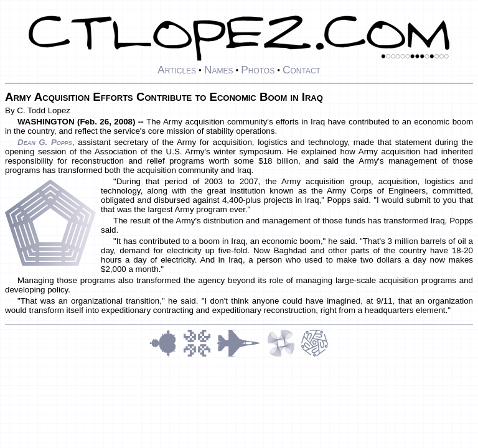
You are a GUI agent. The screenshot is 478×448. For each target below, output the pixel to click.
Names (219, 70)
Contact (302, 70)
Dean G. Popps (45, 142)
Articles (177, 70)
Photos (258, 70)
